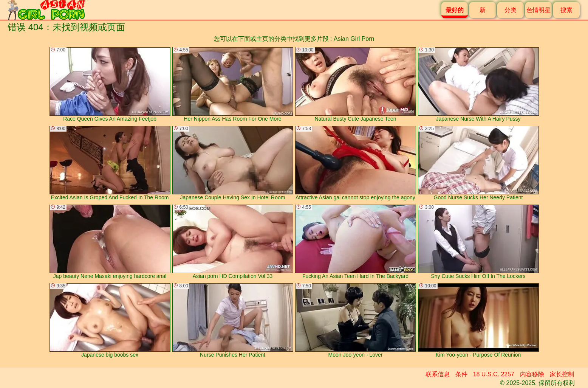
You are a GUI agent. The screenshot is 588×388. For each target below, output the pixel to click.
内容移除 (532, 374)
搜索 (566, 10)
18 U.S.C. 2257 (494, 374)
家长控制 (562, 374)
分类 (511, 10)
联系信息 (438, 374)
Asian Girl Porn (354, 39)
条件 (461, 374)
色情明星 (538, 10)
